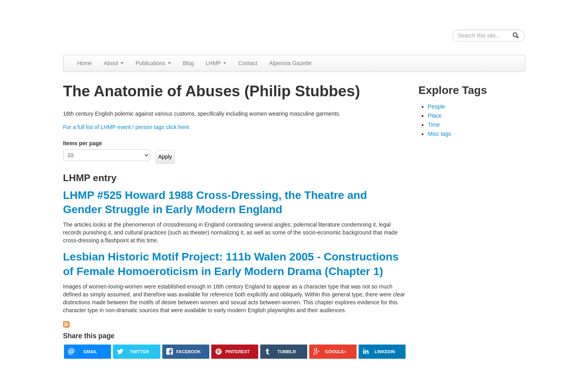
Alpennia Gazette (290, 63)
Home (85, 63)
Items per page (83, 143)
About (114, 63)
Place (435, 116)
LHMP (216, 63)
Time (434, 125)
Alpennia (104, 26)
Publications (153, 63)
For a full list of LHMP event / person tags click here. (127, 127)
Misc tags (439, 134)
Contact (248, 63)
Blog (188, 63)
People (436, 107)
